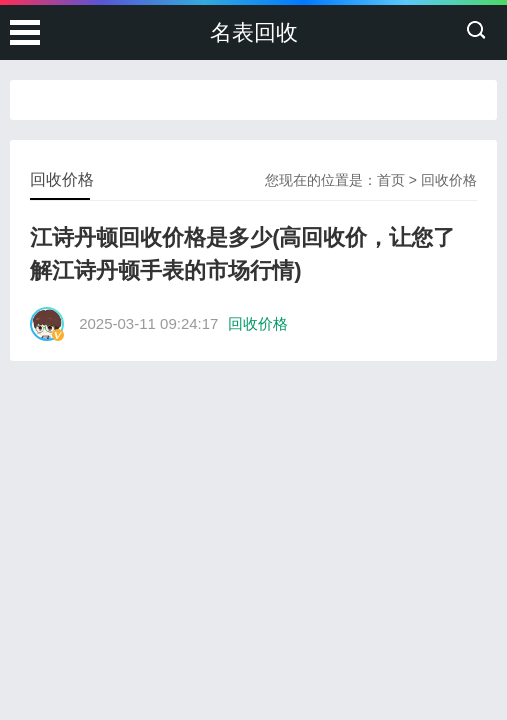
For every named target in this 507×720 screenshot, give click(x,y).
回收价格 (449, 180)
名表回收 (254, 32)
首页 (391, 180)
